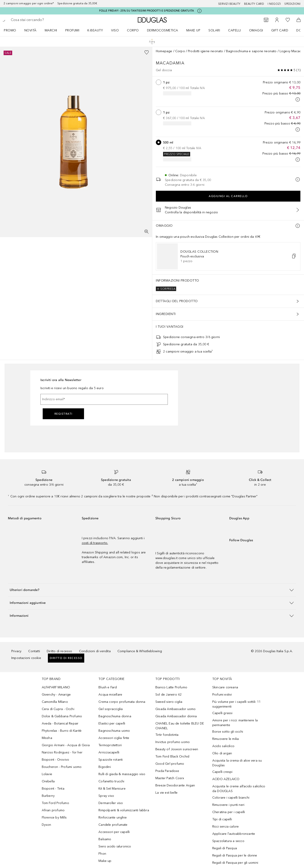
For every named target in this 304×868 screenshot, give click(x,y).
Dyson (47, 825)
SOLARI (214, 30)
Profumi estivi (222, 695)
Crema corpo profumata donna (122, 702)
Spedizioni (292, 4)
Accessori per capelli (114, 832)
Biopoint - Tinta (53, 789)
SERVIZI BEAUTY (229, 4)
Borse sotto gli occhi (228, 732)
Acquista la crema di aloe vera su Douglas (237, 763)
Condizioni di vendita (95, 651)
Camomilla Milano (55, 702)
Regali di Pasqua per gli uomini (235, 863)
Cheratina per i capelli (229, 812)
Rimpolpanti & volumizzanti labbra (124, 810)
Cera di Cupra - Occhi (58, 709)
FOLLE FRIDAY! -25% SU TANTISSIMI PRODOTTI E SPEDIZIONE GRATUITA (147, 11)
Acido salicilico (223, 746)
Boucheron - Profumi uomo (62, 767)
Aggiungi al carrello (228, 196)
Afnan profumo (53, 810)
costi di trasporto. (95, 543)
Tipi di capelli (222, 819)
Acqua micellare (110, 695)
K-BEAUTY (95, 30)
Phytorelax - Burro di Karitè (62, 731)
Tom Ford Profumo (55, 803)
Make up (193, 30)
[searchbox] (44, 20)
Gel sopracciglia (111, 709)
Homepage (164, 51)
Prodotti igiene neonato (206, 51)
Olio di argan (222, 753)
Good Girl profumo (170, 764)
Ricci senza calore (226, 827)
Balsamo (105, 839)
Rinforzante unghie (113, 817)
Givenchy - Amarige (56, 695)
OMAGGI (256, 30)
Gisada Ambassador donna (176, 716)
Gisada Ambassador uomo (175, 709)
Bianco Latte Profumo (171, 687)
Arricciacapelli (109, 752)
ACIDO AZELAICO (226, 779)
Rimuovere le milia (226, 739)
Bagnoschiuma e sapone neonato (251, 51)
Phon (102, 854)
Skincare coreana (225, 687)
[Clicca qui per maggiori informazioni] (199, 11)
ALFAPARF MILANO (56, 687)
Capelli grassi (222, 713)
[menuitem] (13, 30)
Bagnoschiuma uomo (114, 731)
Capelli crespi (222, 772)
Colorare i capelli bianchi (231, 798)
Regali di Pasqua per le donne (235, 855)
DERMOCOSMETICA (163, 30)
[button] (294, 256)
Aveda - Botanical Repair (60, 723)
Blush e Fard (108, 687)
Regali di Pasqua (225, 848)
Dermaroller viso (111, 803)
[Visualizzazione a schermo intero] (147, 232)
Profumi (72, 30)
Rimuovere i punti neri (228, 805)
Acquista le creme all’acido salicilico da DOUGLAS (239, 789)
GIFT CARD (280, 30)
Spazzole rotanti (111, 760)
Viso (115, 30)
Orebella (48, 781)
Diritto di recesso (60, 651)
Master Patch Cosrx (170, 778)
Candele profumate (113, 825)
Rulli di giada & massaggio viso (122, 774)
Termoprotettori (110, 745)
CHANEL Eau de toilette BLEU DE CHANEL (180, 726)
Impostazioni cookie (26, 658)
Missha (47, 738)
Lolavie (47, 774)
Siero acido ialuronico (115, 846)
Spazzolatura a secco (228, 841)
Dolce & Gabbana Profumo (62, 716)
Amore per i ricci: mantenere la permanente (235, 723)
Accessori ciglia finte (114, 738)
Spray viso (106, 796)
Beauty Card (254, 4)
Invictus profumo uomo (173, 742)
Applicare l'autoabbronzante (234, 834)
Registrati (63, 414)
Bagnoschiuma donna (115, 716)
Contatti (34, 651)
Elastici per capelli (112, 723)
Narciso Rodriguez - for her (62, 752)
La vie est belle (166, 793)
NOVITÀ (30, 30)
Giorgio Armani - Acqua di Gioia (66, 745)
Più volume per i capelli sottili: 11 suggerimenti (236, 704)
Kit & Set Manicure (112, 789)
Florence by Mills (54, 817)
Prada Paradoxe (167, 771)
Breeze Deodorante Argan (175, 785)
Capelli (235, 30)
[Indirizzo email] (104, 399)
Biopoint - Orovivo (56, 760)
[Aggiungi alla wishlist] (147, 52)
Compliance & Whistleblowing (140, 651)
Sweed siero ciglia (169, 702)
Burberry (48, 796)
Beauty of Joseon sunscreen (177, 749)
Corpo (133, 30)
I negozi (274, 4)
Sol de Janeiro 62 (168, 695)
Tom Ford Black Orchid (172, 756)
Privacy (16, 651)
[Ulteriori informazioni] (298, 226)
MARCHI (51, 30)
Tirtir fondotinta (167, 735)
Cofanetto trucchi (111, 781)
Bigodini (105, 767)
